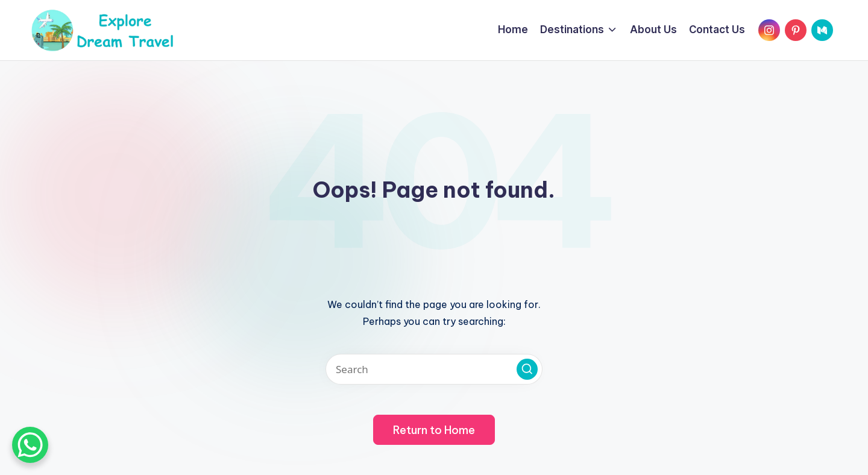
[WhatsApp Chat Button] (30, 445)
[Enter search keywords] (434, 369)
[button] (527, 369)
